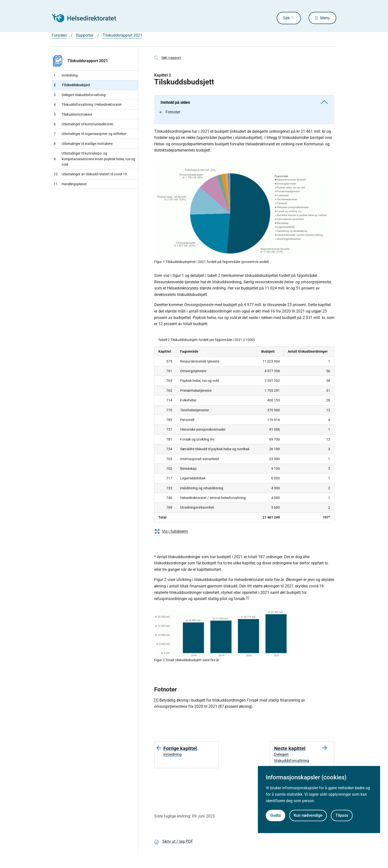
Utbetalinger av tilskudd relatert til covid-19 (90, 174)
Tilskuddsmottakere (73, 114)
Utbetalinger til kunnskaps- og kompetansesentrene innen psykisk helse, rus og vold (94, 159)
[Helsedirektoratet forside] (87, 18)
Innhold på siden (244, 102)
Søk (286, 18)
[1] (248, 598)
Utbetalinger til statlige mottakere (83, 144)
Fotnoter (170, 112)
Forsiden (59, 35)
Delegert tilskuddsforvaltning (80, 95)
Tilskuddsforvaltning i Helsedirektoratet (88, 105)
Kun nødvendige (308, 815)
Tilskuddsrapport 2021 (122, 35)
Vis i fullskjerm (171, 531)
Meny (325, 18)
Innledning (66, 75)
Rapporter (85, 35)
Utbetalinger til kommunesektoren (84, 124)
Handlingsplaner (70, 184)
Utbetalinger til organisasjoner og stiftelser (90, 134)
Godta (276, 815)
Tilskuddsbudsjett (72, 85)
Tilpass (342, 815)
